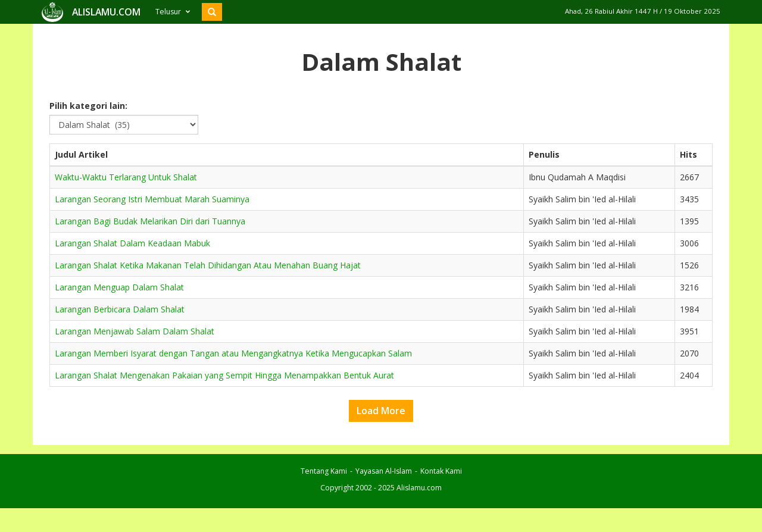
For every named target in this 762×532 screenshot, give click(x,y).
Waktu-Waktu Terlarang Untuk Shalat (126, 177)
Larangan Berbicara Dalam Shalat (120, 309)
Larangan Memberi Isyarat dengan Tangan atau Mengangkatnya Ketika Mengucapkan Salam (233, 353)
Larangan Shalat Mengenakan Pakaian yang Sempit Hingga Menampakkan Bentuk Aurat (224, 375)
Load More (381, 411)
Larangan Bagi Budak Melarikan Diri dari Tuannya (150, 221)
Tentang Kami (324, 471)
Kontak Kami (441, 471)
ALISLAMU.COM (106, 12)
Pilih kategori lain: (88, 106)
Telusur (173, 12)
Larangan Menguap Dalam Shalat (119, 287)
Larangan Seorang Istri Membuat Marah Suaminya (152, 199)
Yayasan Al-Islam (384, 471)
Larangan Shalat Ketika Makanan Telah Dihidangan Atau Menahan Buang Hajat (208, 265)
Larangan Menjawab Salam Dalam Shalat (135, 331)
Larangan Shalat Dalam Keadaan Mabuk (132, 243)
